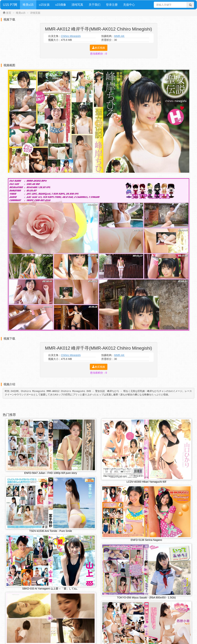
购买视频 (99, 48)
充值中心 (129, 5)
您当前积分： (99, 54)
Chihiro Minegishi (71, 36)
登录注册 (112, 5)
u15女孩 (44, 5)
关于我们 (95, 5)
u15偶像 (61, 5)
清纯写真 (77, 5)
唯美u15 (28, 5)
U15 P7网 (10, 5)
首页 (9, 13)
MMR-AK (119, 36)
